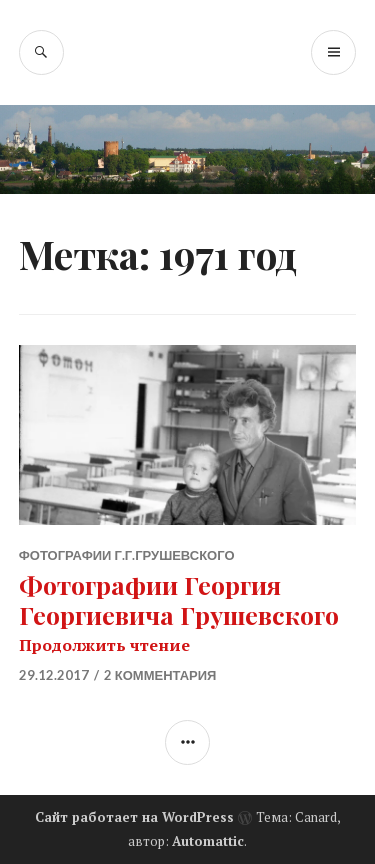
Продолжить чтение (104, 645)
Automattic (208, 841)
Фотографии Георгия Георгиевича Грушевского (179, 599)
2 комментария (160, 675)
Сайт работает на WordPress (134, 817)
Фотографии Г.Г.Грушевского (127, 555)
